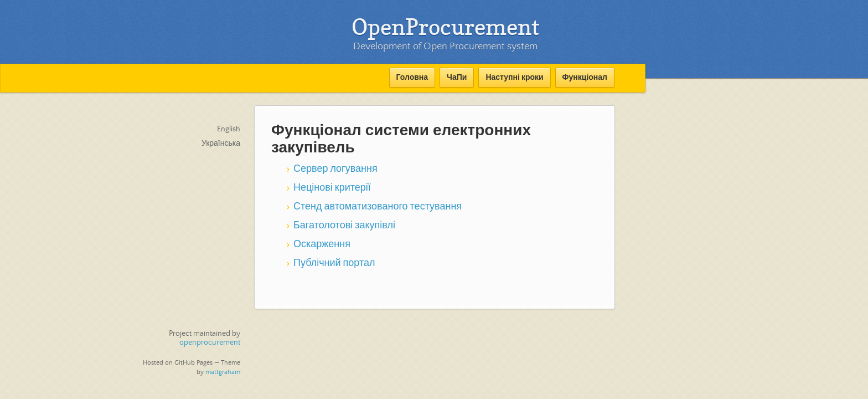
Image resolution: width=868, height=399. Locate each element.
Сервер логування (335, 169)
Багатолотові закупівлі (344, 226)
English (229, 129)
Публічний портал (334, 263)
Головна (412, 78)
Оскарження (322, 244)
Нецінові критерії (332, 188)
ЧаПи (457, 78)
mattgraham (223, 372)
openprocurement (210, 342)
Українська (221, 144)
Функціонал (585, 78)
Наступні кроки (514, 78)
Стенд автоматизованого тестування (378, 207)
